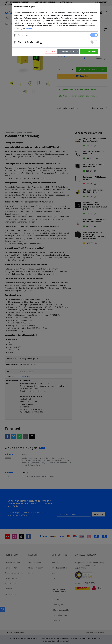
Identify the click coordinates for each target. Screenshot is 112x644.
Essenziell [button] (22, 35)
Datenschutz (31, 28)
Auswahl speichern (69, 52)
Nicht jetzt (51, 51)
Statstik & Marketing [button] (28, 42)
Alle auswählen (89, 52)
